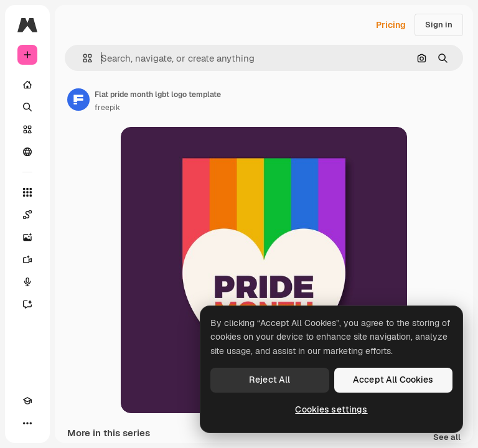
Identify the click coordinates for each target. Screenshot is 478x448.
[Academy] (27, 401)
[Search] (27, 107)
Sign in (439, 25)
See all (447, 438)
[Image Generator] (27, 237)
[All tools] (27, 192)
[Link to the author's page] (78, 100)
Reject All (269, 380)
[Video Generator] (27, 259)
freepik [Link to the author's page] (107, 108)
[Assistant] (27, 304)
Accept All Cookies (393, 380)
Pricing (391, 25)
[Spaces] (27, 215)
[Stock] (27, 129)
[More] (27, 423)
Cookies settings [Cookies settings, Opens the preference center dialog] (331, 409)
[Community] (27, 152)
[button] (82, 58)
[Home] (27, 85)
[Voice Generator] (27, 282)
